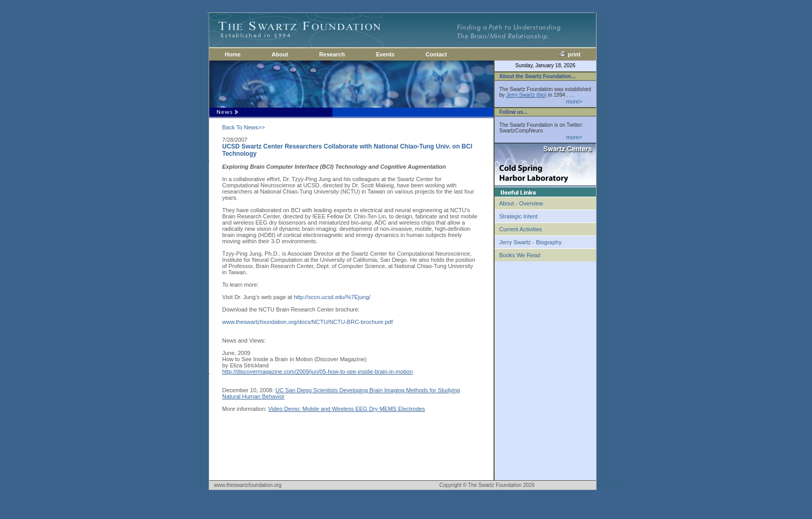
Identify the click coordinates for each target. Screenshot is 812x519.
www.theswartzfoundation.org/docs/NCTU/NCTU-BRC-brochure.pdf (308, 322)
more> (574, 101)
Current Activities (521, 229)
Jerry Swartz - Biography (530, 242)
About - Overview (521, 203)
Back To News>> (243, 127)
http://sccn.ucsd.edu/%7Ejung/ (332, 297)
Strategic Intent (518, 216)
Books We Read (520, 255)
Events (385, 54)
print (570, 54)
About (280, 54)
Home (233, 54)
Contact (436, 54)
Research (332, 54)
